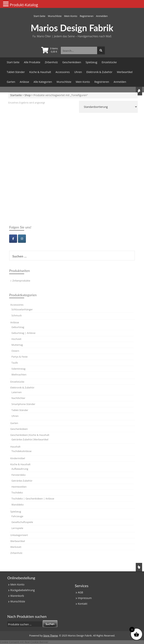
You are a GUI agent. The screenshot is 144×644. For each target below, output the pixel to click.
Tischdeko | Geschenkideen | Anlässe (33, 499)
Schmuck (16, 315)
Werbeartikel (125, 72)
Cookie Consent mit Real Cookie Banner (24, 642)
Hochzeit (16, 339)
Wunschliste (55, 16)
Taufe (15, 363)
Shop (27, 95)
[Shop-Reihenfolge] (108, 107)
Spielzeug (91, 62)
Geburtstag (18, 327)
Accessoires (63, 72)
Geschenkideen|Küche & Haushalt (30, 435)
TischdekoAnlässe (21, 451)
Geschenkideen (72, 62)
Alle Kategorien (43, 82)
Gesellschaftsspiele (22, 522)
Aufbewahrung (20, 469)
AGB (80, 592)
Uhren (78, 72)
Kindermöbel (18, 458)
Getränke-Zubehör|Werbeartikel (30, 439)
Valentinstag (18, 369)
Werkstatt (16, 547)
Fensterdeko (18, 475)
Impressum (85, 598)
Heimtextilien (19, 487)
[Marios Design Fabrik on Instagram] (22, 239)
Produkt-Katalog (24, 5)
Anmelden (102, 16)
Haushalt (15, 447)
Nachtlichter (18, 398)
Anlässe (24, 82)
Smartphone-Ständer (23, 404)
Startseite (16, 95)
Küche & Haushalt (40, 72)
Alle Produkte (32, 62)
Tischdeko (17, 493)
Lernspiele (17, 528)
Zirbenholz (51, 62)
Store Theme (51, 636)
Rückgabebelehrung (22, 590)
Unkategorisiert (19, 535)
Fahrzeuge (17, 516)
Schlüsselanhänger (22, 309)
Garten (11, 82)
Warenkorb (17, 596)
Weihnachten (19, 375)
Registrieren (87, 16)
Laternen (17, 392)
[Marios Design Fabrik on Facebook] (13, 239)
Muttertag (17, 345)
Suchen (50, 624)
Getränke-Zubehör (22, 481)
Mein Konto (71, 16)
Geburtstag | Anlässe (23, 333)
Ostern (15, 351)
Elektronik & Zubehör (99, 72)
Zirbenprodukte (21, 281)
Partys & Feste (19, 357)
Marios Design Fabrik (72, 28)
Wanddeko (18, 505)
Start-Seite (39, 16)
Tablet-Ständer (16, 72)
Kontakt (83, 604)
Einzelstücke (109, 62)
